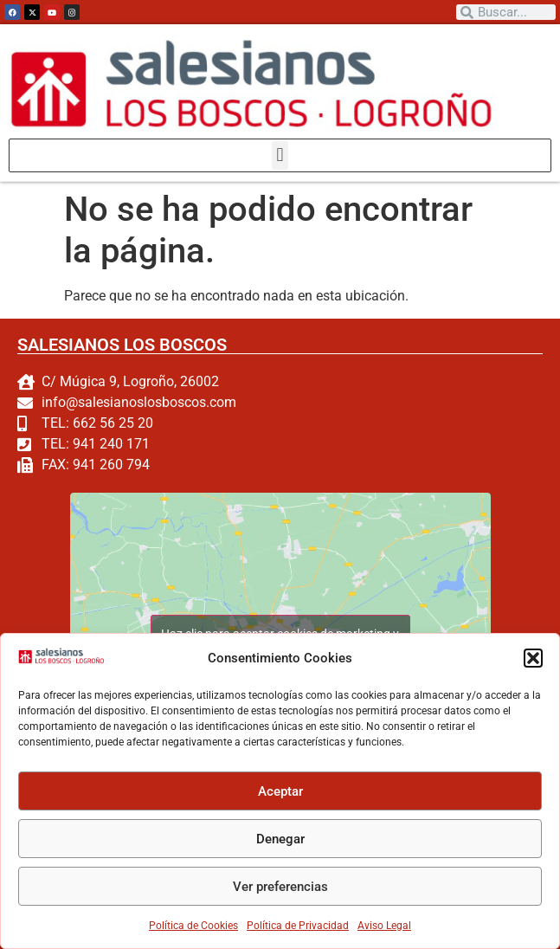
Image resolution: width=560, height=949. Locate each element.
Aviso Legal (384, 926)
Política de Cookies (193, 926)
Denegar (280, 839)
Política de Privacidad (298, 926)
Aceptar (280, 791)
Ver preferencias (280, 887)
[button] (533, 658)
